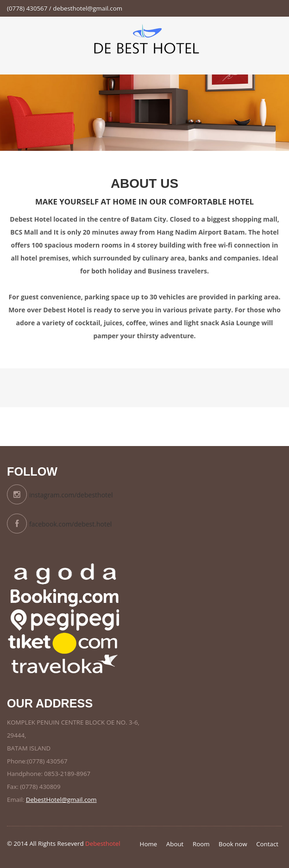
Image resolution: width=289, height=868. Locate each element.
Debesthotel (103, 843)
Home (149, 844)
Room (201, 844)
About (175, 844)
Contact (267, 844)
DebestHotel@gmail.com (61, 800)
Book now (233, 844)
